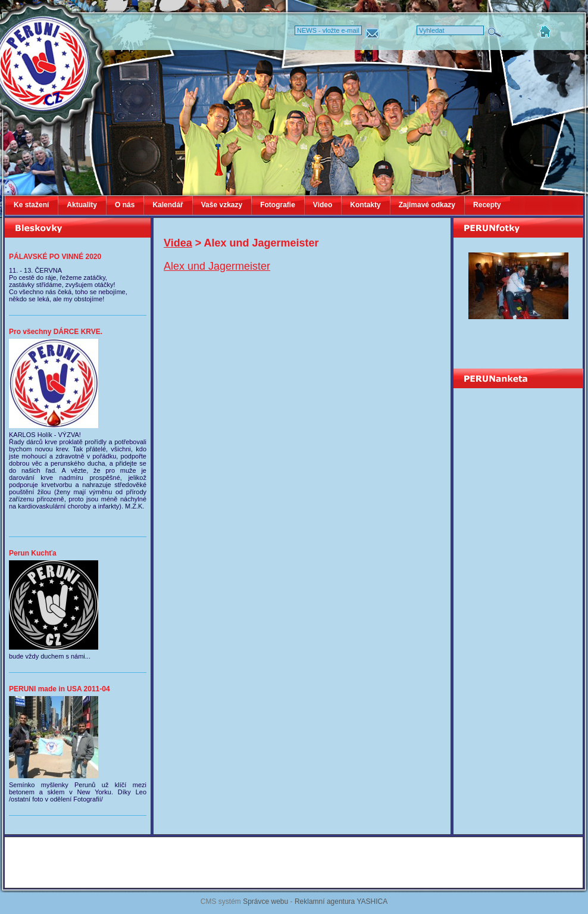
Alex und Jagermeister (217, 266)
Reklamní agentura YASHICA (341, 901)
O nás (125, 205)
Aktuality (82, 205)
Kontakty (365, 205)
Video (323, 205)
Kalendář (168, 205)
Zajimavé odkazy (427, 205)
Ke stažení (31, 205)
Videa (178, 243)
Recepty (487, 205)
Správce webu (265, 901)
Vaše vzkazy (222, 205)
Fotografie (278, 205)
